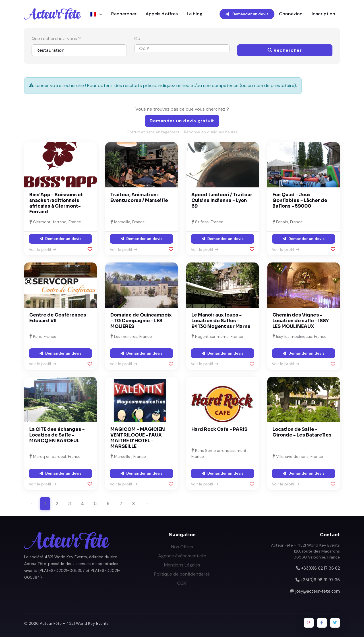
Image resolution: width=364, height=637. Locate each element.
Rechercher (124, 14)
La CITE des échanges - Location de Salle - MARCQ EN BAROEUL (57, 436)
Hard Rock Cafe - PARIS (219, 430)
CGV (182, 583)
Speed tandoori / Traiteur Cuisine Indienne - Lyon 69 (222, 201)
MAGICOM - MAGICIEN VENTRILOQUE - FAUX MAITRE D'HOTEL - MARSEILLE (138, 438)
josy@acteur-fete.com (318, 591)
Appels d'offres (162, 14)
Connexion (291, 14)
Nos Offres (182, 547)
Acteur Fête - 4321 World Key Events (74, 624)
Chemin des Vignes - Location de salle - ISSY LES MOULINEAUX (301, 321)
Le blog (195, 14)
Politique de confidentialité (182, 574)
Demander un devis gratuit (182, 121)
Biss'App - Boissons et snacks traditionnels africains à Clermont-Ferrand (56, 203)
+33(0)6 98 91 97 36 (320, 580)
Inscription (323, 14)
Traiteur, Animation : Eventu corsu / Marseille (139, 198)
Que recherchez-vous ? (56, 39)
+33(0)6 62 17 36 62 (320, 568)
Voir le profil (43, 250)
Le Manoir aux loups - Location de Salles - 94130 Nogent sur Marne (221, 321)
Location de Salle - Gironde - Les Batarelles (302, 433)
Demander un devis (247, 14)
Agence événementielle (182, 556)
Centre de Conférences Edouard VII (58, 318)
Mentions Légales (182, 565)
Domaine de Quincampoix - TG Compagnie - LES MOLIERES (141, 321)
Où (137, 39)
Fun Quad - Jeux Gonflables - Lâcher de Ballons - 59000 (300, 201)
